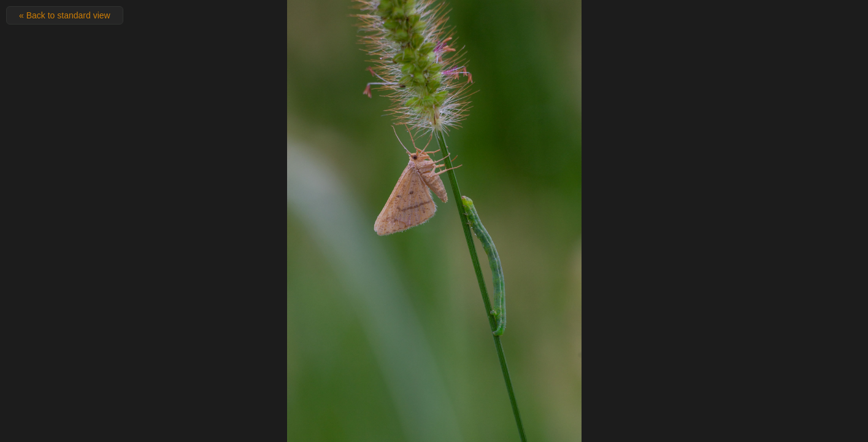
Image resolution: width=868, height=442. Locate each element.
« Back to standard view (65, 15)
